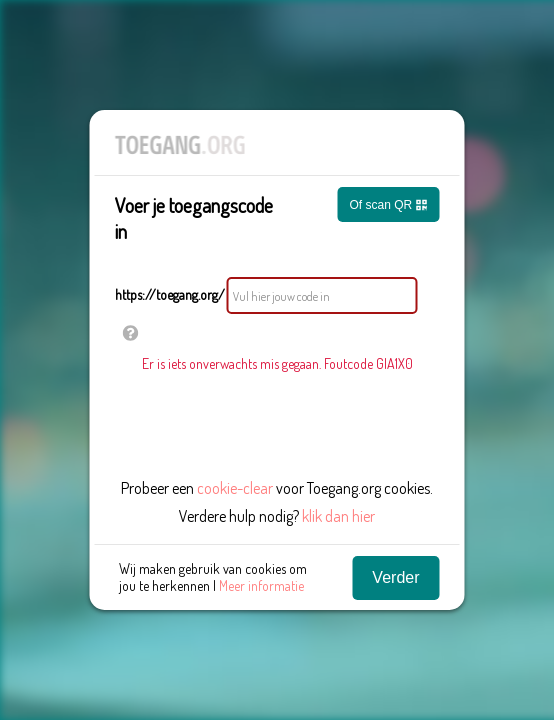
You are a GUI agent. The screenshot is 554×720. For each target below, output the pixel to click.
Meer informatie (261, 585)
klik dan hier (338, 516)
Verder (395, 577)
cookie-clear (235, 488)
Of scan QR (388, 205)
